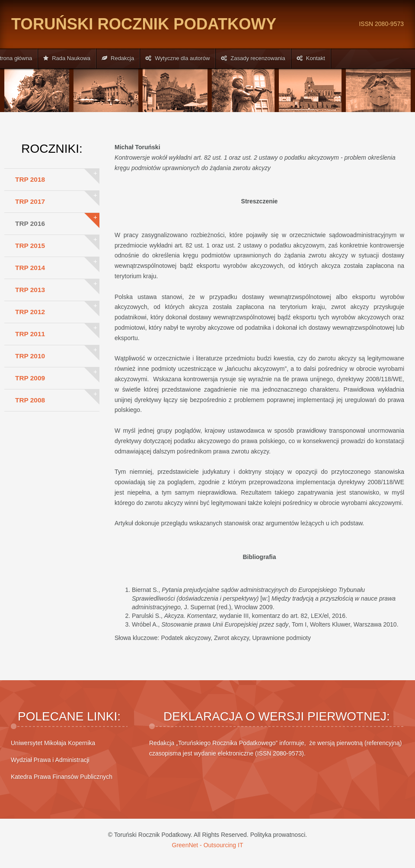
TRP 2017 (30, 201)
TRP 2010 (30, 356)
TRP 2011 (30, 334)
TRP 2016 (30, 223)
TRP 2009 (30, 378)
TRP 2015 (30, 246)
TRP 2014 (30, 268)
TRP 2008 (30, 400)
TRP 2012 (30, 312)
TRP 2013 (30, 290)
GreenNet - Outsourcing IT (208, 845)
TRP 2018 (30, 179)
